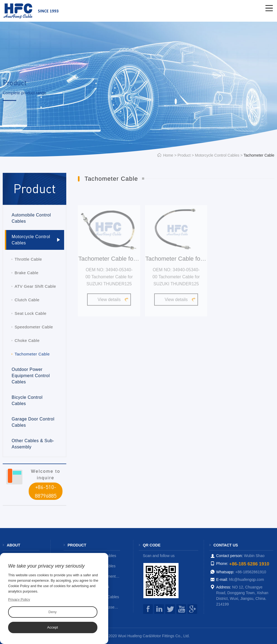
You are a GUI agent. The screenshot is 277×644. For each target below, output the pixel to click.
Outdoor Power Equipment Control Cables (31, 376)
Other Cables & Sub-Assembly (33, 444)
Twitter (170, 609)
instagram (159, 609)
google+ (192, 609)
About (14, 545)
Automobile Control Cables (31, 218)
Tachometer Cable (32, 354)
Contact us (226, 545)
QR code (152, 545)
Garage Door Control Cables (33, 422)
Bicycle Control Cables (27, 400)
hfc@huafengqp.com (246, 580)
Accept (52, 627)
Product (184, 155)
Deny (52, 612)
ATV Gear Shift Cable (35, 286)
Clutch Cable (27, 300)
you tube (181, 609)
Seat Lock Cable (31, 313)
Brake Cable (27, 273)
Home (168, 155)
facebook (148, 609)
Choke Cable (27, 340)
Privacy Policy (19, 599)
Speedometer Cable (34, 327)
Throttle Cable (28, 259)
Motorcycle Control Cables (217, 155)
